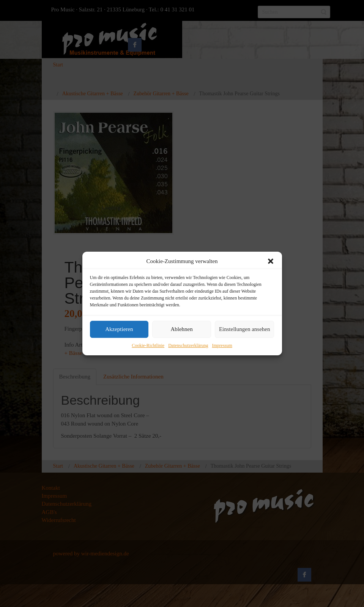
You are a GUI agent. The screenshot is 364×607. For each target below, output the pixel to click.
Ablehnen (181, 330)
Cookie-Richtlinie (148, 345)
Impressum (222, 345)
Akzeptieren (119, 330)
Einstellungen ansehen (245, 330)
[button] (271, 261)
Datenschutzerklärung (188, 345)
